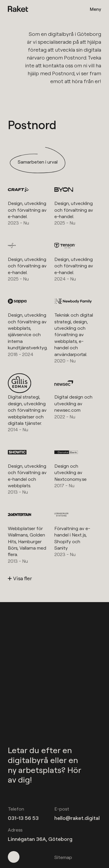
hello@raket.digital (77, 818)
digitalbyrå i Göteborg (75, 34)
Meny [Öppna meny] (95, 9)
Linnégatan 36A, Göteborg (40, 839)
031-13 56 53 (23, 818)
